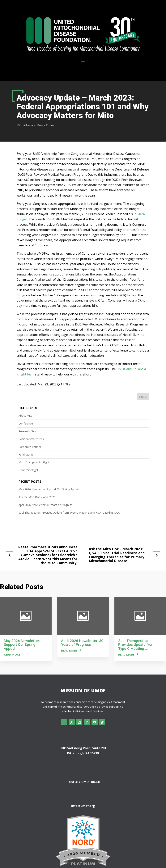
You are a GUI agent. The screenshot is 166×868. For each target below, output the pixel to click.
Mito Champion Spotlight (34, 462)
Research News (28, 431)
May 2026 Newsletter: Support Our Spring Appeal (49, 489)
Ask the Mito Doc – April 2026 (37, 497)
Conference (26, 423)
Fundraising (26, 454)
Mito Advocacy (26, 125)
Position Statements (31, 439)
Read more (12, 654)
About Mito (26, 416)
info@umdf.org (83, 806)
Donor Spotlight (28, 470)
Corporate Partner (30, 447)
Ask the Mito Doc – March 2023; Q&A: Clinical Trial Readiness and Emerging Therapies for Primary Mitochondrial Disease (117, 555)
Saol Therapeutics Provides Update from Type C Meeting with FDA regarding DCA (69, 513)
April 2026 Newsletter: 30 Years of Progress (45, 505)
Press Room (45, 125)
